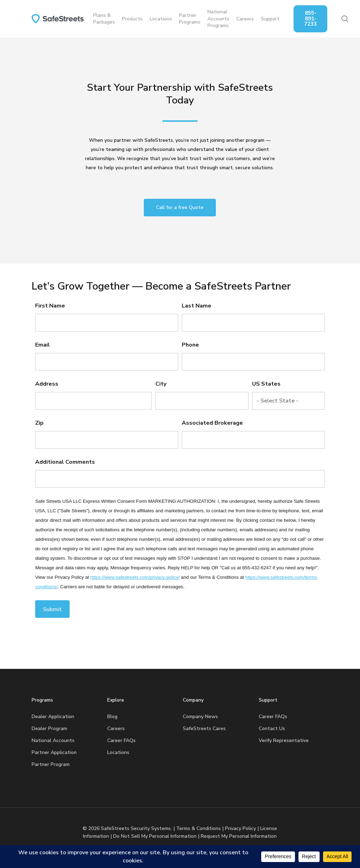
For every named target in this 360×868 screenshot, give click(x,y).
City (161, 384)
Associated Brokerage (212, 423)
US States (266, 384)
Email (43, 345)
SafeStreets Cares (204, 728)
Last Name (197, 306)
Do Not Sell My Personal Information (155, 836)
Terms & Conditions (198, 828)
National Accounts (53, 740)
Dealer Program (49, 728)
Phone (190, 345)
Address (47, 384)
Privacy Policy (240, 828)
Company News (200, 717)
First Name (50, 306)
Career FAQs (121, 740)
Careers (116, 728)
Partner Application (54, 752)
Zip (39, 423)
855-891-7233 (318, 18)
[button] (180, 208)
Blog (112, 717)
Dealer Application (53, 717)
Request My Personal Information (239, 836)
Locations (118, 752)
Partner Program (51, 764)
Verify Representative (284, 740)
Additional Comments (65, 462)
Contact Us (272, 728)
